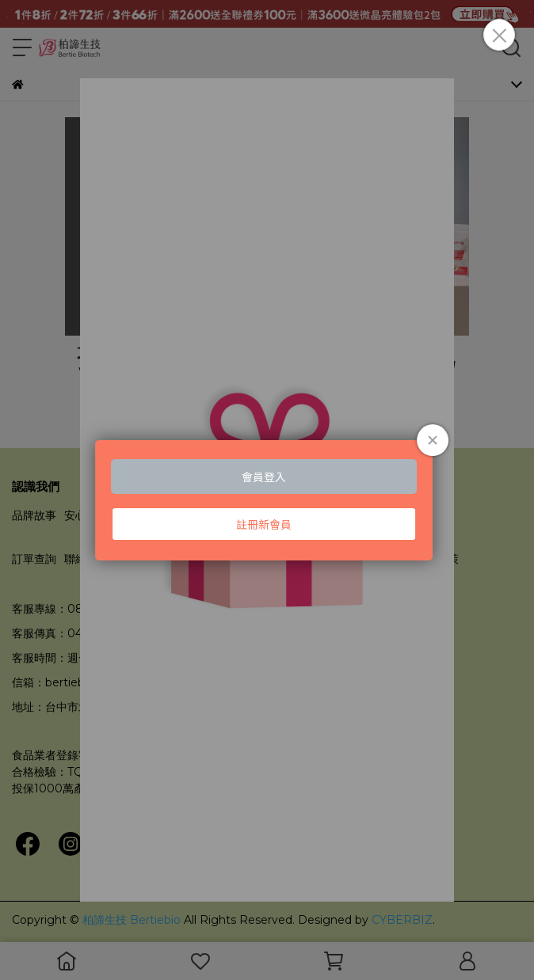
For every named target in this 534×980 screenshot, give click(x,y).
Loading (267, 500)
